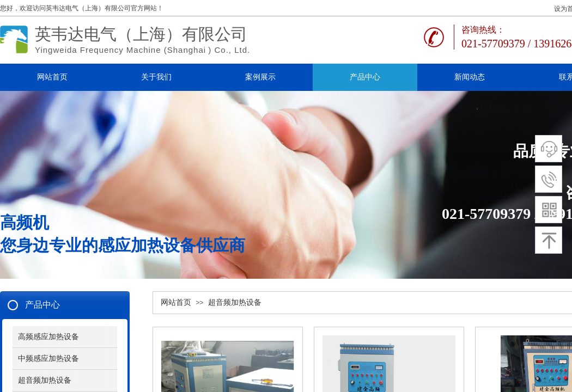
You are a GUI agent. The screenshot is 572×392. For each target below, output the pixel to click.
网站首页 (176, 302)
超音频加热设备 (235, 302)
